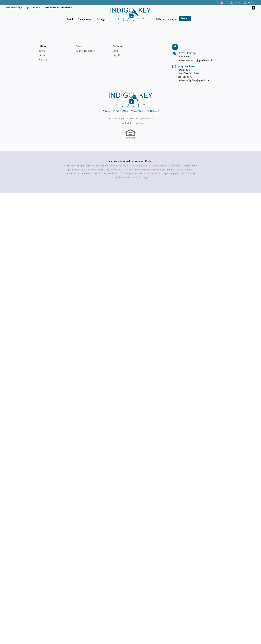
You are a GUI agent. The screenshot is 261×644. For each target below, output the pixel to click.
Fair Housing (152, 111)
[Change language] (223, 3)
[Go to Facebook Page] (253, 8)
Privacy (106, 111)
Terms (116, 111)
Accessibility (137, 111)
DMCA (125, 111)
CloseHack (139, 123)
